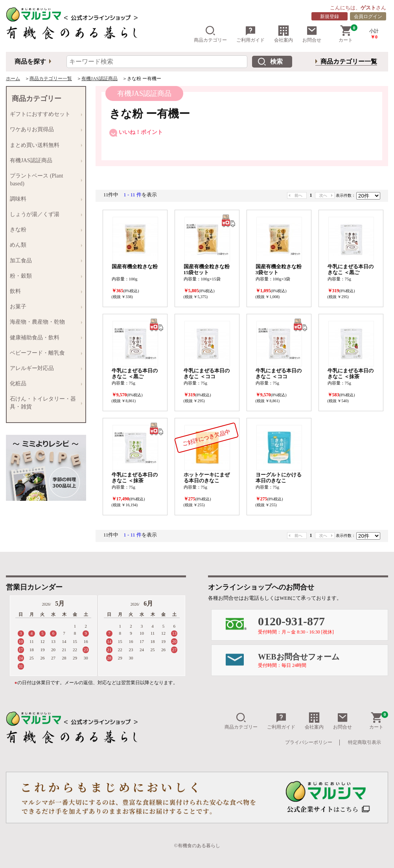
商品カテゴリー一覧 (349, 61)
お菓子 (44, 307)
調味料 (44, 199)
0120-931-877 (323, 625)
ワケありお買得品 (44, 130)
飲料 (44, 291)
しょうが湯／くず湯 (44, 214)
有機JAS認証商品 (99, 79)
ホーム (13, 79)
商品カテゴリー (210, 34)
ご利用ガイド (250, 34)
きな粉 (44, 230)
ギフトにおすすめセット (44, 114)
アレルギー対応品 (44, 368)
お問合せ (312, 34)
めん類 (44, 245)
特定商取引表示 (365, 742)
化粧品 (44, 384)
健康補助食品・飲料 (44, 338)
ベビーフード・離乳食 (44, 353)
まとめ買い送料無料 (44, 145)
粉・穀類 (44, 276)
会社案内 (284, 34)
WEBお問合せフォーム (323, 660)
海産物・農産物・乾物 (44, 322)
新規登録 (330, 16)
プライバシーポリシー (309, 742)
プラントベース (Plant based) (44, 179)
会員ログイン (368, 16)
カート (348, 34)
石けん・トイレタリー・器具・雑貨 (44, 403)
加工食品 (44, 261)
